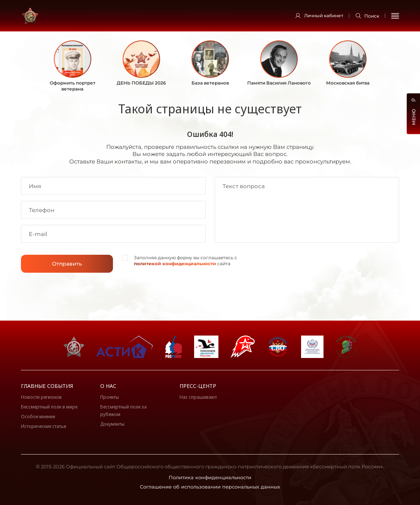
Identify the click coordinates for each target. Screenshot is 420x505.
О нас (108, 386)
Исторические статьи (44, 426)
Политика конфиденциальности (210, 477)
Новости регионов (41, 397)
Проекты (110, 397)
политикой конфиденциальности (175, 264)
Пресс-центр (198, 386)
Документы (112, 424)
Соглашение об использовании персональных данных (210, 487)
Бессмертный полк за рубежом (123, 411)
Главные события (47, 386)
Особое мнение (38, 417)
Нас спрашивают (198, 397)
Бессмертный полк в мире (49, 407)
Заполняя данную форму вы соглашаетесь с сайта (186, 261)
